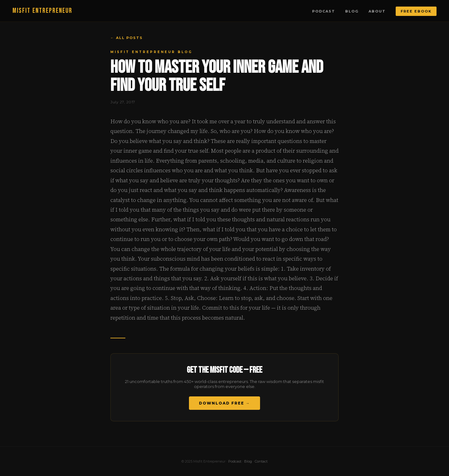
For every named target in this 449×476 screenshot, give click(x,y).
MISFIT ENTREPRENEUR (42, 11)
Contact (261, 461)
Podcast (324, 11)
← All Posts (127, 38)
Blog (352, 11)
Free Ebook (416, 11)
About (377, 11)
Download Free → (224, 403)
